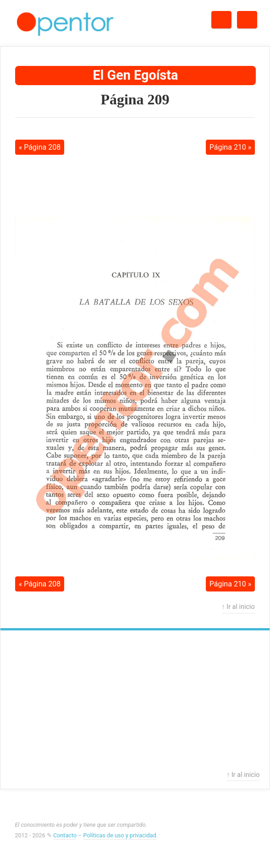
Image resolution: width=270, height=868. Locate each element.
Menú (257, 17)
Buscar (231, 17)
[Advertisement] (135, 183)
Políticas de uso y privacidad (120, 835)
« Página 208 (40, 147)
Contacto (65, 835)
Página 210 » (231, 147)
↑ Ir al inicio (238, 607)
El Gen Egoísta (136, 75)
